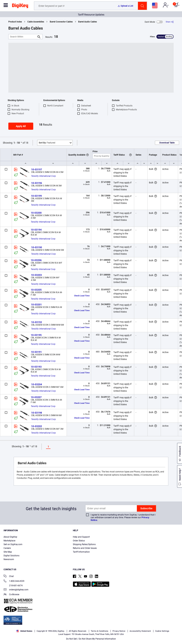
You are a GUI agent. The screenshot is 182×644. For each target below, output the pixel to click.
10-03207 (36, 397)
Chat (9, 577)
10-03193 (36, 367)
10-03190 (37, 247)
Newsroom (9, 559)
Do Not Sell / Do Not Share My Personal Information (91, 639)
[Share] (170, 22)
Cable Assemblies (36, 22)
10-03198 (37, 413)
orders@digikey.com (16, 590)
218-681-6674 (13, 586)
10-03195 (36, 335)
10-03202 (37, 426)
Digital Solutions (11, 556)
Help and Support (81, 537)
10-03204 (37, 384)
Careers (7, 548)
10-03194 (36, 230)
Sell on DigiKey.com (13, 544)
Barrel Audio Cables (88, 22)
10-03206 (36, 260)
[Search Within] (23, 37)
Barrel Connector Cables (61, 22)
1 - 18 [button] (17, 143)
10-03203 (36, 275)
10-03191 (36, 352)
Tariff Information (81, 552)
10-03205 (36, 290)
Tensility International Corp (43, 176)
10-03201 (36, 305)
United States (24, 631)
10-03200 (36, 213)
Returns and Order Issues (85, 548)
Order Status (79, 541)
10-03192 (37, 322)
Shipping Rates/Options (84, 544)
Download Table (167, 143)
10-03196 (37, 183)
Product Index (15, 22)
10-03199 (36, 196)
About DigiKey (10, 537)
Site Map (8, 552)
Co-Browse (11, 595)
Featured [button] (47, 143)
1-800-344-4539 (14, 581)
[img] (20, 6)
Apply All (21, 126)
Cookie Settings (162, 631)
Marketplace (9, 541)
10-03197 (37, 169)
